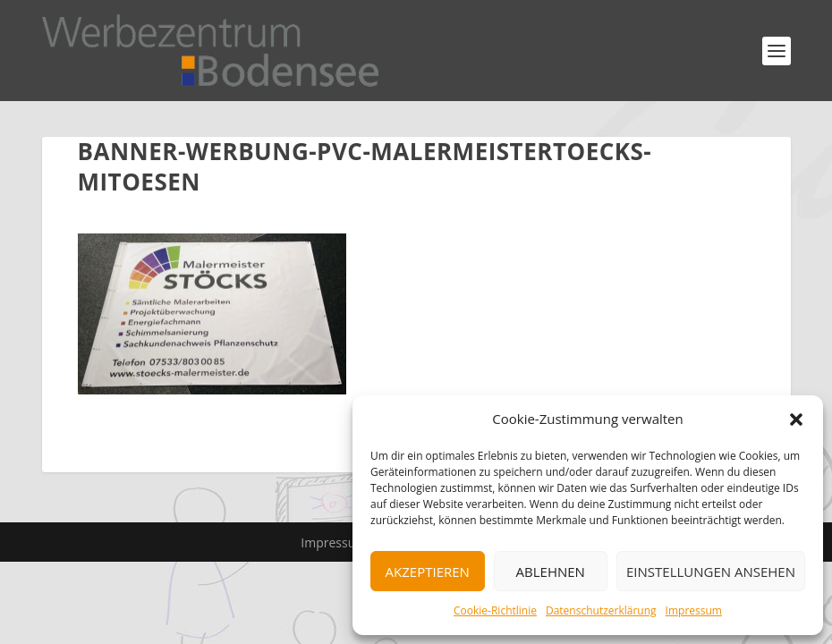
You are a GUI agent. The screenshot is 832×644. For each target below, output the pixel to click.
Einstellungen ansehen (711, 572)
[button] (796, 419)
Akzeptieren (428, 572)
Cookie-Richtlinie (495, 610)
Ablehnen (551, 572)
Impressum (694, 610)
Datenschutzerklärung (601, 610)
